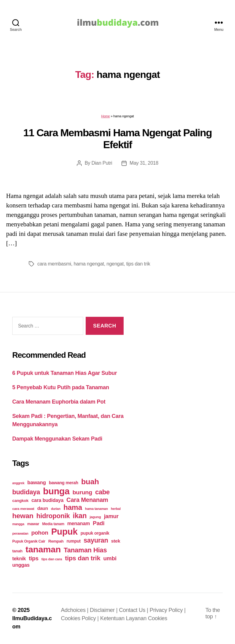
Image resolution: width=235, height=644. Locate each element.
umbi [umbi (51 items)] (110, 558)
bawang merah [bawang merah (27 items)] (64, 483)
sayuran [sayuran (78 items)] (96, 540)
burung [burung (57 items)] (82, 492)
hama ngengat (89, 264)
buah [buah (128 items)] (90, 482)
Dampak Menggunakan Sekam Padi (57, 439)
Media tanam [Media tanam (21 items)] (53, 524)
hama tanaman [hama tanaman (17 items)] (97, 509)
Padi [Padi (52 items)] (99, 523)
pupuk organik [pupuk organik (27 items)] (95, 533)
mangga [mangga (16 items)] (18, 524)
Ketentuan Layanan (124, 618)
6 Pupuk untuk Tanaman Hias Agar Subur (65, 373)
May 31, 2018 (144, 163)
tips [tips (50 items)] (34, 558)
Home (106, 116)
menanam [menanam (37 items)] (79, 523)
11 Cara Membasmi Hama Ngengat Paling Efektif (117, 139)
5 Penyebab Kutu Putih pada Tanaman (61, 387)
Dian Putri (102, 163)
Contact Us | (134, 610)
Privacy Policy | (168, 610)
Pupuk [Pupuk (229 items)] (64, 532)
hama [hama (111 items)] (73, 507)
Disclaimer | (104, 610)
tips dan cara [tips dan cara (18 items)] (52, 559)
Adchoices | (75, 610)
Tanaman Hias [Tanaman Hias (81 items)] (85, 550)
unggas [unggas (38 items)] (21, 565)
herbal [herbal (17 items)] (116, 509)
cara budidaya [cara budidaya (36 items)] (48, 500)
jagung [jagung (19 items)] (95, 517)
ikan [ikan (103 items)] (80, 516)
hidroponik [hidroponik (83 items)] (53, 516)
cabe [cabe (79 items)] (103, 492)
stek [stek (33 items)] (116, 541)
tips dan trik (138, 264)
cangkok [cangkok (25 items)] (20, 501)
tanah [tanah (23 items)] (17, 551)
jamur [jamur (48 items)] (111, 516)
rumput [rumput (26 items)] (73, 541)
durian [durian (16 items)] (56, 509)
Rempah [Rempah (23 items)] (56, 541)
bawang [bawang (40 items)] (37, 483)
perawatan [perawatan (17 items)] (20, 533)
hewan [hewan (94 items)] (23, 516)
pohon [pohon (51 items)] (40, 533)
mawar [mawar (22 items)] (33, 524)
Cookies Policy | (80, 618)
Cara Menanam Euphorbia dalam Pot (59, 402)
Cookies (157, 618)
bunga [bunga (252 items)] (56, 491)
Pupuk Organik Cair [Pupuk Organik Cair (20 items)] (29, 541)
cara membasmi (54, 264)
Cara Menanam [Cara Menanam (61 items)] (87, 500)
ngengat (115, 264)
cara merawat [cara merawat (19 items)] (23, 509)
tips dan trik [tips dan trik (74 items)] (83, 558)
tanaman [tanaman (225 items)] (43, 549)
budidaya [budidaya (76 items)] (26, 492)
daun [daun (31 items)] (43, 508)
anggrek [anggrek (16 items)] (18, 483)
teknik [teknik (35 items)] (19, 559)
